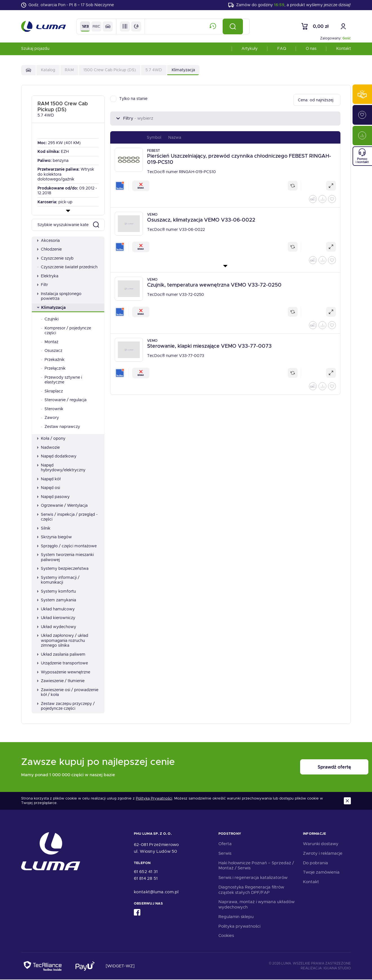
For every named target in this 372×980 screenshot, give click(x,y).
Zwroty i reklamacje (323, 854)
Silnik (44, 528)
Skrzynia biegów (55, 537)
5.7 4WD (154, 70)
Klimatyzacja (51, 308)
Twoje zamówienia (321, 873)
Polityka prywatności (239, 927)
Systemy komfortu (57, 591)
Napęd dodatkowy (57, 457)
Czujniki (50, 320)
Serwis (225, 854)
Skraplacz (52, 391)
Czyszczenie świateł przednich (67, 267)
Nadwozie (48, 448)
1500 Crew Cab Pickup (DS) (110, 70)
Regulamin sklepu (236, 917)
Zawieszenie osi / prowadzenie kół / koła (68, 693)
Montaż (50, 342)
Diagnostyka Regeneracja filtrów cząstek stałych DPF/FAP (251, 890)
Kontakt (344, 49)
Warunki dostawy (321, 844)
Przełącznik (53, 369)
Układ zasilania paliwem (61, 655)
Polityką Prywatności (154, 799)
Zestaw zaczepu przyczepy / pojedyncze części (66, 706)
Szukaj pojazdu (35, 49)
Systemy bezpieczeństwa (63, 569)
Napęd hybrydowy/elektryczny (61, 468)
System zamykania (57, 600)
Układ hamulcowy (56, 609)
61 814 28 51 (146, 879)
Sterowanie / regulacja (64, 400)
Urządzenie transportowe (63, 664)
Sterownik (52, 409)
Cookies (226, 936)
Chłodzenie (49, 250)
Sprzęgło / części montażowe (67, 546)
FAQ (282, 49)
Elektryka (48, 276)
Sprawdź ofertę (316, 768)
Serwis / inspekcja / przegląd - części (67, 517)
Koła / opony (51, 439)
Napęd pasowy (53, 497)
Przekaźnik (53, 360)
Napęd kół (49, 479)
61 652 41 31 (146, 872)
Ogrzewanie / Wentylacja (62, 506)
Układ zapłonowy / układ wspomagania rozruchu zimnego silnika (63, 641)
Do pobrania (315, 863)
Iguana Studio (337, 969)
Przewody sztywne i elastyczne (61, 380)
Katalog (48, 70)
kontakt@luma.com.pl (156, 892)
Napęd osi (49, 488)
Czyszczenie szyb (55, 258)
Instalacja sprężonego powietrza (59, 296)
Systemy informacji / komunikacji (58, 580)
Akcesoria (48, 241)
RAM (69, 70)
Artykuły (250, 49)
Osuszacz (52, 351)
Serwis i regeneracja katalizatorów (253, 878)
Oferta (225, 844)
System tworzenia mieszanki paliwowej (66, 558)
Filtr (43, 285)
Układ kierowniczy (56, 618)
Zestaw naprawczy (60, 427)
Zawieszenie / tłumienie (61, 681)
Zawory (50, 418)
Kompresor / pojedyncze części (66, 331)
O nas (311, 49)
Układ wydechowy (57, 627)
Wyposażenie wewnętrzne (64, 672)
